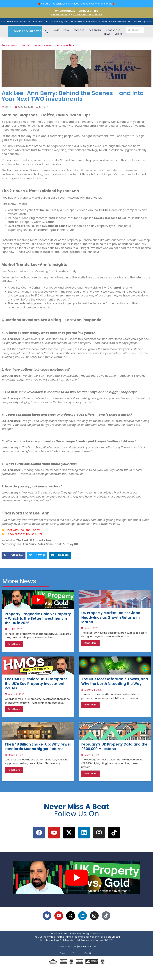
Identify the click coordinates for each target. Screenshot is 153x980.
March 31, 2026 (16, 700)
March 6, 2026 (92, 762)
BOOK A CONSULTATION (27, 31)
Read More (14, 648)
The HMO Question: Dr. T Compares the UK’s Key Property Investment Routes (34, 688)
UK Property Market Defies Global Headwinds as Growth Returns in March (102, 21)
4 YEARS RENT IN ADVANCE (88, 15)
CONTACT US (113, 30)
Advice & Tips (75, 46)
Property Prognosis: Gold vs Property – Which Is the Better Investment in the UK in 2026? (35, 621)
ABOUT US (79, 30)
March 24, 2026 (93, 700)
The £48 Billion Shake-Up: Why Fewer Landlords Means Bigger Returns (36, 756)
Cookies (89, 966)
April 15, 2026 (15, 632)
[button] (14, 556)
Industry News (50, 46)
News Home (11, 46)
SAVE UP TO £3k (60, 15)
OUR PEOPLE (95, 30)
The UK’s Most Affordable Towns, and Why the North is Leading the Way (111, 688)
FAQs (66, 30)
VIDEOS (119, 34)
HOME (56, 30)
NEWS (107, 34)
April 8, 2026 (91, 632)
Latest (30, 46)
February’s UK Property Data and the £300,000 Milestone (111, 753)
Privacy (64, 966)
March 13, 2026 (16, 768)
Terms (76, 966)
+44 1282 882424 (87, 960)
